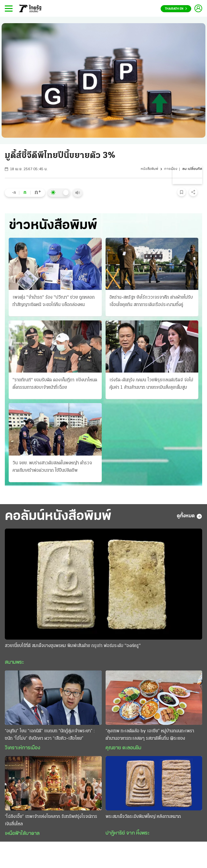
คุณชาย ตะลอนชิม (123, 748)
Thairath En (176, 9)
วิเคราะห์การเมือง (23, 748)
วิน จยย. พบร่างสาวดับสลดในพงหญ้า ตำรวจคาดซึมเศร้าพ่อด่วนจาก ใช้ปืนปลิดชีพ (52, 467)
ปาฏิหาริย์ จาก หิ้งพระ (127, 833)
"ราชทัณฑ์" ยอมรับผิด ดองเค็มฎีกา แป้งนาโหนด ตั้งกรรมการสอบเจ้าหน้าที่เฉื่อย (55, 384)
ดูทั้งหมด (189, 516)
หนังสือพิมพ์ (149, 169)
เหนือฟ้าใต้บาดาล (22, 834)
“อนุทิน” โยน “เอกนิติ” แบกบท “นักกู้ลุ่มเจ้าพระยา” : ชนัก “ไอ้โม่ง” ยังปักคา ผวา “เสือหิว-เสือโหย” (50, 735)
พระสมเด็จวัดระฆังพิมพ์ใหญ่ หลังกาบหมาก (143, 817)
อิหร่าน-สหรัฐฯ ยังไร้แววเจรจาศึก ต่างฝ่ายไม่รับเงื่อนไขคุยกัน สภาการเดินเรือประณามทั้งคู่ (151, 301)
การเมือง (171, 169)
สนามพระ (14, 662)
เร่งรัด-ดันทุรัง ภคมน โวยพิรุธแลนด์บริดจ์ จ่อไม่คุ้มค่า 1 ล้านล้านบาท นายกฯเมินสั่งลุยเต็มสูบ (151, 384)
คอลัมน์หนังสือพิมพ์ (58, 516)
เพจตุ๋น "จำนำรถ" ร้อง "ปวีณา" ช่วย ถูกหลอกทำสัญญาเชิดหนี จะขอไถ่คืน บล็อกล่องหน (54, 301)
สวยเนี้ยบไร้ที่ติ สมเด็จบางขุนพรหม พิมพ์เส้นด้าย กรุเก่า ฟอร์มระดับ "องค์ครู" (73, 646)
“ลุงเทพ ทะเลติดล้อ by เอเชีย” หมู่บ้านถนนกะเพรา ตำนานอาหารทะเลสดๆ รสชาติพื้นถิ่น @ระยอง (150, 735)
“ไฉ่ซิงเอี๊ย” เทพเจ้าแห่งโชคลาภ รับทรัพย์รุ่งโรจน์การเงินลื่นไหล (51, 820)
